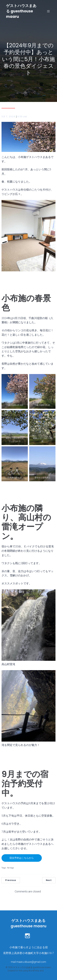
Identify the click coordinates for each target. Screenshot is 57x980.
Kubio (47, 971)
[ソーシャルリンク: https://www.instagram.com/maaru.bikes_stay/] (29, 936)
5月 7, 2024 (8, 117)
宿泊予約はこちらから (22, 858)
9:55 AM (22, 117)
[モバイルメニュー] (48, 11)
